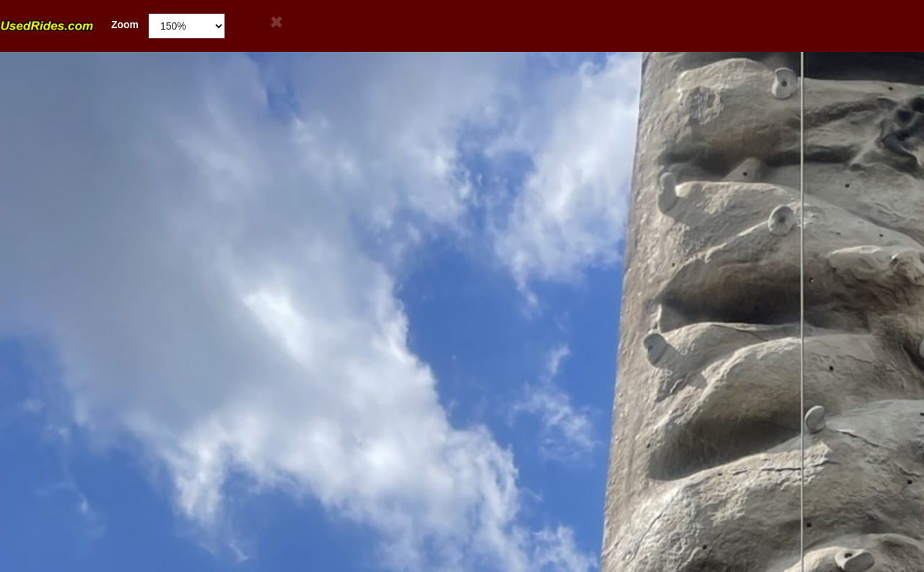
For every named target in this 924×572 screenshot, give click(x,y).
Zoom (69, 25)
